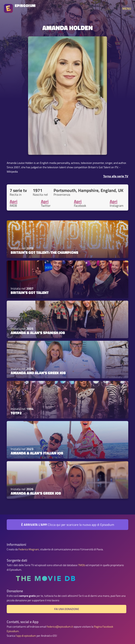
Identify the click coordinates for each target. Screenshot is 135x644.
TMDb (82, 565)
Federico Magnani (29, 549)
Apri (14, 201)
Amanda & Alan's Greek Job (36, 493)
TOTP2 (16, 413)
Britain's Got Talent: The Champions (44, 252)
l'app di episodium (26, 636)
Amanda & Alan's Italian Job (37, 453)
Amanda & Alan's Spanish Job (38, 333)
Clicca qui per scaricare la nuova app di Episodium (68, 525)
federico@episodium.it (60, 627)
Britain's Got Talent (30, 293)
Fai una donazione (67, 609)
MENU (127, 8)
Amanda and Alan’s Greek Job (38, 373)
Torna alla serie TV (116, 176)
